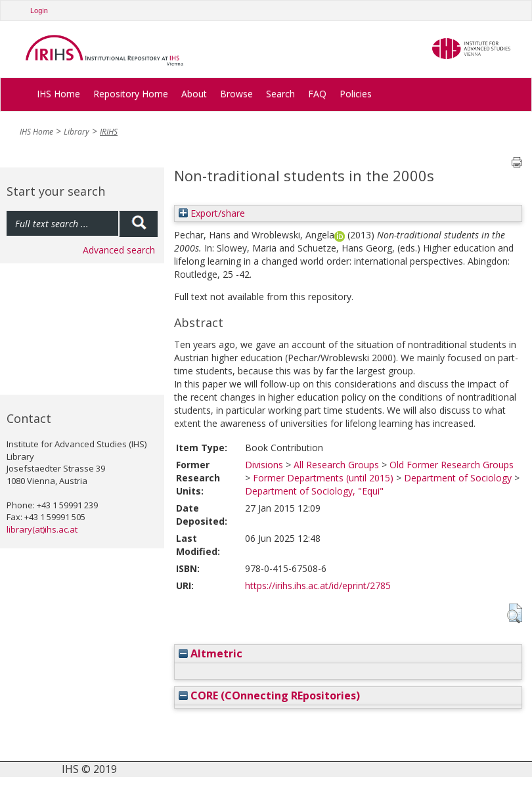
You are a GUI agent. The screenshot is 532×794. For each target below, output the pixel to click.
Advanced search (119, 250)
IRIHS (109, 132)
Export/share (212, 213)
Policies (356, 94)
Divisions (264, 465)
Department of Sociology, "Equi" (314, 491)
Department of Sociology (458, 478)
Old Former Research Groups (452, 465)
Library (77, 132)
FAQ (317, 94)
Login (39, 11)
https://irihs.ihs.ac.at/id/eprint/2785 (318, 585)
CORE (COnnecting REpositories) (269, 695)
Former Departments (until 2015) (323, 478)
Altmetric (211, 653)
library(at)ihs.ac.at (42, 529)
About (194, 94)
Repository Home (131, 94)
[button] (515, 613)
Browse (236, 94)
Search (280, 94)
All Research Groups (336, 465)
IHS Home (58, 94)
